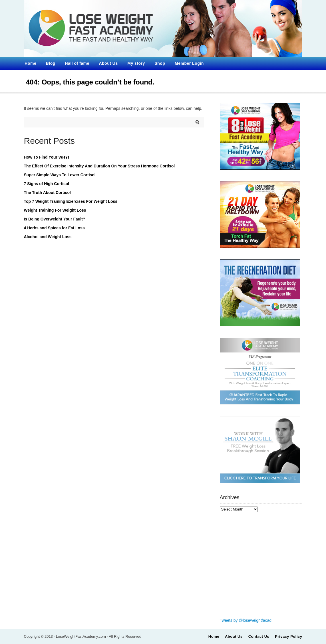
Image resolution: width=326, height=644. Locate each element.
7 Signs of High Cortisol (47, 184)
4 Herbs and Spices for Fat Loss (54, 228)
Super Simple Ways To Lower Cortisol (60, 175)
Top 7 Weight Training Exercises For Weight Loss (71, 201)
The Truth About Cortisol (47, 193)
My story (136, 63)
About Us (108, 63)
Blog (51, 63)
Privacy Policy (288, 636)
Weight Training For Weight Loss (55, 210)
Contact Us (259, 636)
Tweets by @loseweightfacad (246, 620)
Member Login (189, 63)
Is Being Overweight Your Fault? (55, 219)
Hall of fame (77, 63)
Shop (160, 63)
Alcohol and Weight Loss (48, 237)
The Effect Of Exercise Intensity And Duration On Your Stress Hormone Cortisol (99, 166)
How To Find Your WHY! (47, 157)
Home (30, 63)
